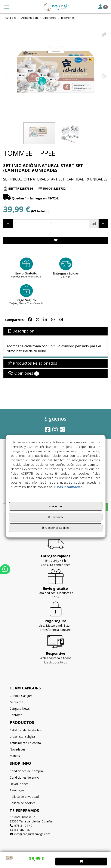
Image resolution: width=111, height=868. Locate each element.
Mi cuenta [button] (16, 702)
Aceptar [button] (55, 506)
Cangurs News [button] (20, 708)
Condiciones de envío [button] (24, 777)
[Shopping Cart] (55, 241)
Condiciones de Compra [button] (26, 771)
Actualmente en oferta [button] (25, 743)
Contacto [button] (16, 715)
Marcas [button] (15, 756)
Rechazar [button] (55, 517)
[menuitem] (55, 696)
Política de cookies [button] (23, 803)
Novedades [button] (18, 749)
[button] (55, 7)
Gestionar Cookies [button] (55, 528)
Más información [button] (70, 487)
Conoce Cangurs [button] (21, 696)
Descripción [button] (21, 331)
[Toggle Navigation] (103, 7)
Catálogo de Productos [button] (26, 730)
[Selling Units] (51, 224)
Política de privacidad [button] (24, 797)
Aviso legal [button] (17, 790)
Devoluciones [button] (19, 784)
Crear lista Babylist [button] (22, 737)
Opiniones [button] (24, 373)
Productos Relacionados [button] (33, 363)
